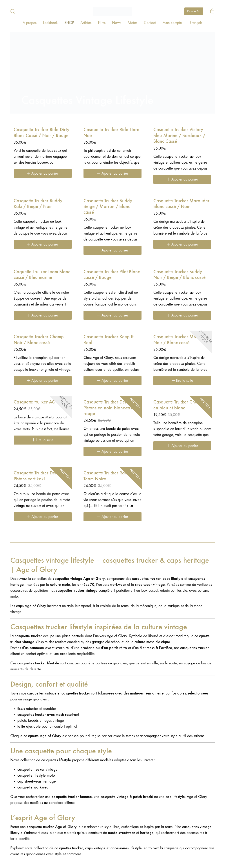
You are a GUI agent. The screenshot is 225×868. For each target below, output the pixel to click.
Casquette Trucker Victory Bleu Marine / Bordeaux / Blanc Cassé (179, 135)
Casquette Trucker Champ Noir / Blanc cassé (39, 340)
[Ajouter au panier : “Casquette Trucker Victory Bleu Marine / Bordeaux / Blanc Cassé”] (182, 179)
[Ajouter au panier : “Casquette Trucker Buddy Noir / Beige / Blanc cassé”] (182, 315)
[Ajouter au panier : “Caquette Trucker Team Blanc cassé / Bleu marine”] (43, 315)
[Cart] (212, 11)
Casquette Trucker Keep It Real (108, 340)
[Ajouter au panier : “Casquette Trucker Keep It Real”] (112, 381)
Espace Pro (194, 11)
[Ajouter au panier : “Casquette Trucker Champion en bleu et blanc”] (182, 446)
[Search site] (13, 11)
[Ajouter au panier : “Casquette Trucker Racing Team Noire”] (112, 517)
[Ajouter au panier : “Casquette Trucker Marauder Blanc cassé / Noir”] (182, 244)
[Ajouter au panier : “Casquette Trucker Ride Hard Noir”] (112, 173)
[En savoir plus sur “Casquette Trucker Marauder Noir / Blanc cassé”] (182, 381)
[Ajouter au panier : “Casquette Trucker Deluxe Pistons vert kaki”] (43, 517)
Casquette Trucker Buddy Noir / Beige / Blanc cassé (180, 275)
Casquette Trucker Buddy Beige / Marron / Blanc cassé (108, 207)
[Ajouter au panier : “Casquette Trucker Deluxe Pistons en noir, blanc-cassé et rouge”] (112, 451)
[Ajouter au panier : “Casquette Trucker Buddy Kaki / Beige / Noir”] (43, 244)
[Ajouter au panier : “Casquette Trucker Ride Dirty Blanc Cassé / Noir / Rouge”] (43, 173)
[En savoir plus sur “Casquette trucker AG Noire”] (43, 440)
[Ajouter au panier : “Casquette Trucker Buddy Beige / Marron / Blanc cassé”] (112, 250)
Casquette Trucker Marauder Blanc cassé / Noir (181, 204)
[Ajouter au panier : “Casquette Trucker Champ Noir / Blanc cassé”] (43, 381)
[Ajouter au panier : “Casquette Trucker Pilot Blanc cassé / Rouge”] (112, 315)
